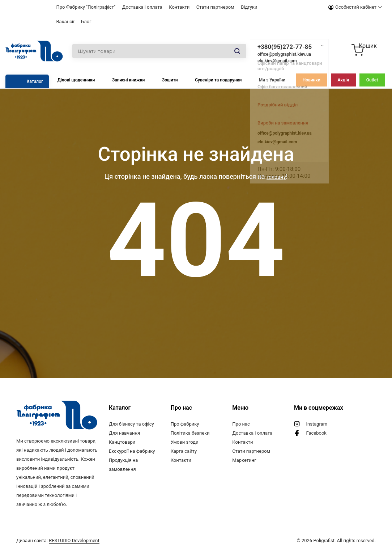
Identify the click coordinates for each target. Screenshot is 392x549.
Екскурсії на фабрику (132, 451)
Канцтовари (122, 442)
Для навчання (124, 433)
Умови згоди (185, 442)
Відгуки (249, 7)
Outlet (372, 80)
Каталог (35, 81)
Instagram (317, 424)
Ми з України (272, 80)
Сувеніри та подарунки (218, 80)
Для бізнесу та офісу (131, 424)
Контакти (179, 7)
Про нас (241, 424)
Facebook (316, 433)
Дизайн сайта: (58, 539)
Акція (343, 80)
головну (276, 176)
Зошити (170, 80)
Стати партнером (215, 7)
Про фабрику (185, 424)
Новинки (312, 80)
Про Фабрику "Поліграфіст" (86, 7)
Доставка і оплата (142, 7)
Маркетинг (244, 460)
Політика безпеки (190, 433)
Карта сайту (184, 451)
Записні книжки (129, 80)
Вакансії (65, 22)
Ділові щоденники (76, 80)
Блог (86, 22)
